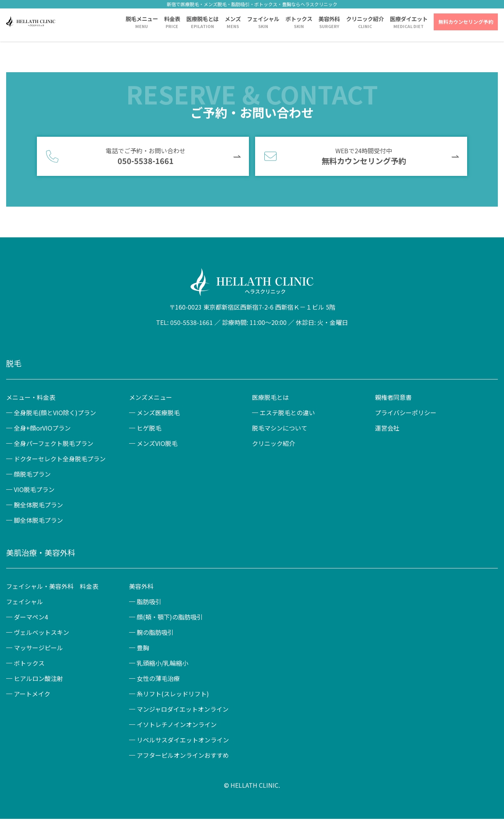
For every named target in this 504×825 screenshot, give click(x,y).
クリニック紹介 (365, 19)
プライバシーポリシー (406, 412)
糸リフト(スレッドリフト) (173, 694)
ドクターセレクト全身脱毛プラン (60, 459)
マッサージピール (38, 648)
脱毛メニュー (142, 19)
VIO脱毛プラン (34, 489)
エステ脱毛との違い (287, 412)
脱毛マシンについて (280, 428)
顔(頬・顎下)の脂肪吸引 (170, 617)
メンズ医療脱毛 (158, 412)
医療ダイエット (409, 19)
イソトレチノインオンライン (177, 724)
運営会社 (387, 428)
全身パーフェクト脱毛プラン (54, 443)
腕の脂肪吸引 (155, 632)
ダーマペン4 (31, 617)
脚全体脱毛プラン (38, 520)
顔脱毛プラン (32, 474)
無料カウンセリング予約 (466, 22)
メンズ (233, 19)
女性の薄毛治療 (158, 678)
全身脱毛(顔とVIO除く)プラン (55, 412)
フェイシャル (263, 19)
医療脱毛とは (202, 19)
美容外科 (329, 19)
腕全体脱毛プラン (38, 505)
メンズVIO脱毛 (157, 443)
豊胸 (143, 648)
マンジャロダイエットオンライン (183, 709)
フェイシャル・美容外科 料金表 (52, 586)
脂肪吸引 (149, 601)
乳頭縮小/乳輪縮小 (162, 663)
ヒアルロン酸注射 (38, 678)
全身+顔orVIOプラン (42, 428)
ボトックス (299, 19)
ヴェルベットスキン (41, 632)
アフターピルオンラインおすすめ (183, 755)
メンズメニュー (151, 397)
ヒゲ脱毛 (149, 428)
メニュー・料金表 (31, 397)
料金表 (172, 19)
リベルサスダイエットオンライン (183, 740)
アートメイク (32, 694)
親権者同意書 (393, 397)
